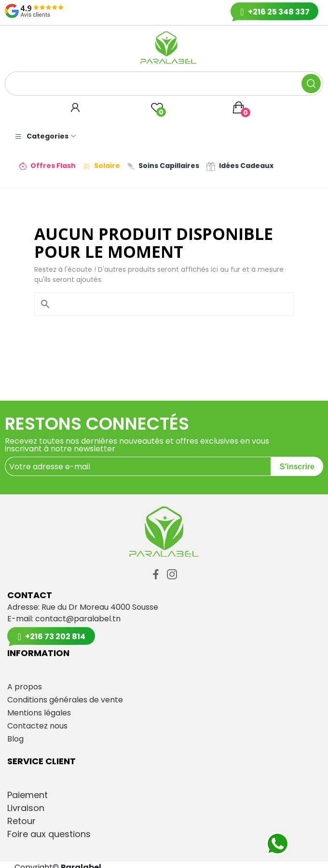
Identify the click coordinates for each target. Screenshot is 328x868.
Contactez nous (37, 726)
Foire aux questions (49, 834)
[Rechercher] (170, 304)
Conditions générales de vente (65, 700)
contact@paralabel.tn (78, 619)
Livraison (26, 808)
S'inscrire (297, 467)
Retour (21, 821)
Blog (15, 739)
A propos (25, 687)
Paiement (27, 795)
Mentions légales (39, 713)
